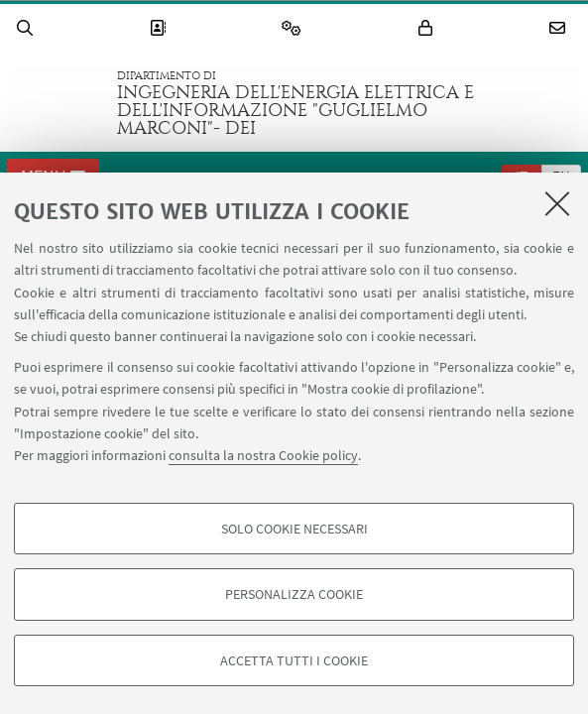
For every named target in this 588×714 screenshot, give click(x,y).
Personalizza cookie (294, 594)
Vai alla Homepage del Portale (59, 103)
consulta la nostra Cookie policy (263, 455)
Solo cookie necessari (294, 529)
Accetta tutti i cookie (294, 660)
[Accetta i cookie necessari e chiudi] (557, 203)
